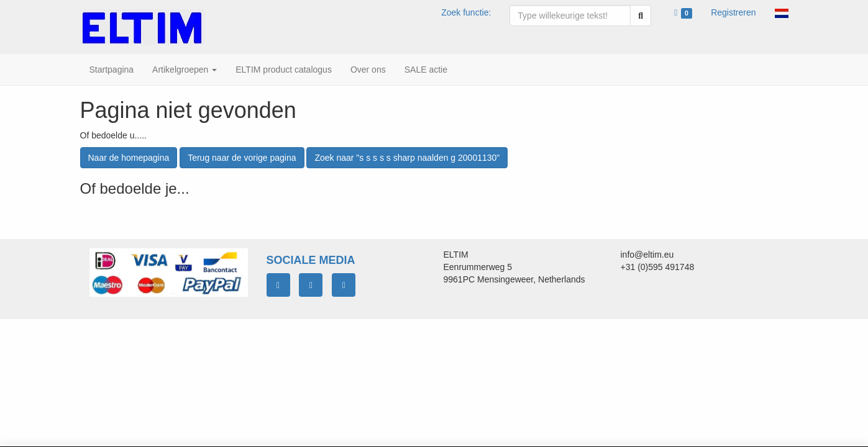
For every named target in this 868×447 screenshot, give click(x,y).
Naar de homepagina (129, 158)
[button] (782, 12)
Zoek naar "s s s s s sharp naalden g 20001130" (407, 158)
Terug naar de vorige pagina (242, 158)
